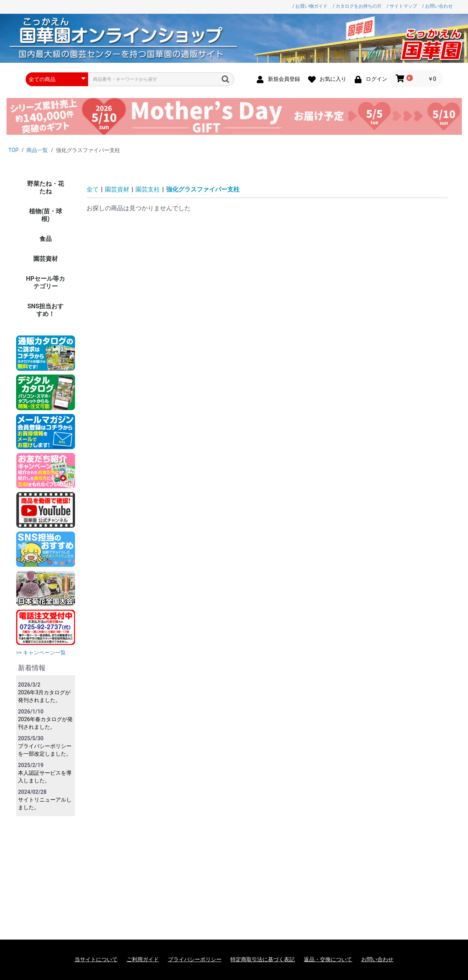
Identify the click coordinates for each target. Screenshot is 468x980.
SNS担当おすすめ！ (45, 310)
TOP (14, 150)
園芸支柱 (148, 189)
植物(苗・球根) (46, 215)
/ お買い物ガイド (310, 6)
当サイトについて (96, 959)
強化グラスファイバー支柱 (203, 189)
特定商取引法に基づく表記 (263, 959)
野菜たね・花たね (46, 187)
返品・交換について (328, 959)
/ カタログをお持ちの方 (357, 6)
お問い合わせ (377, 959)
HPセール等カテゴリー (46, 282)
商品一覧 (37, 150)
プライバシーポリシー (195, 959)
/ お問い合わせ (437, 6)
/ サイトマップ (402, 6)
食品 (46, 239)
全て (93, 189)
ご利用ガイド (143, 959)
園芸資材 (46, 259)
